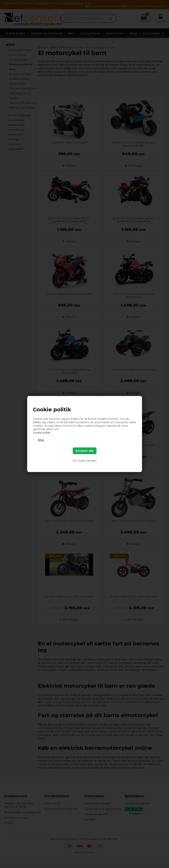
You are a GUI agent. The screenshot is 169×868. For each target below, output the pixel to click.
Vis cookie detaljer (85, 461)
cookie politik (42, 433)
